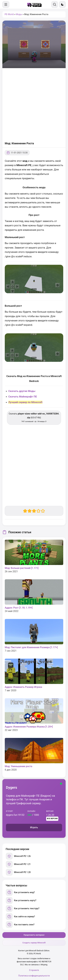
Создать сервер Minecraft (34, 943)
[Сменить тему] (62, 4)
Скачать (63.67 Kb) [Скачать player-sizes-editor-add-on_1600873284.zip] (34, 417)
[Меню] (6, 4)
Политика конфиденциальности (34, 976)
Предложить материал (34, 935)
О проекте (34, 970)
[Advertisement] (34, 105)
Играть (34, 827)
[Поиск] (55, 4)
